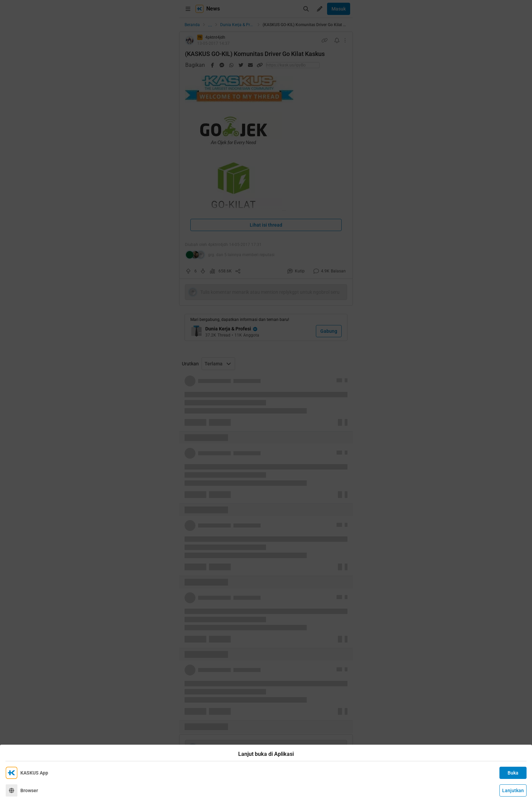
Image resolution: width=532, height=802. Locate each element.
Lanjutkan (513, 790)
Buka (513, 773)
